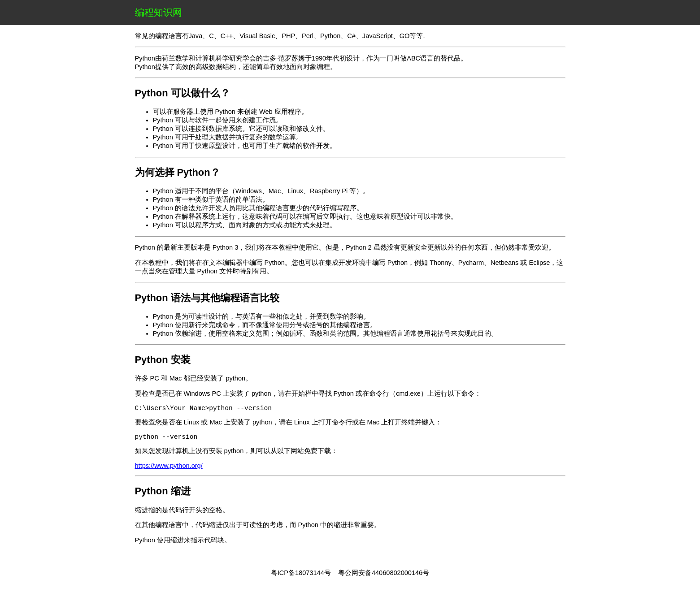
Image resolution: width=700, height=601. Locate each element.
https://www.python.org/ (169, 469)
